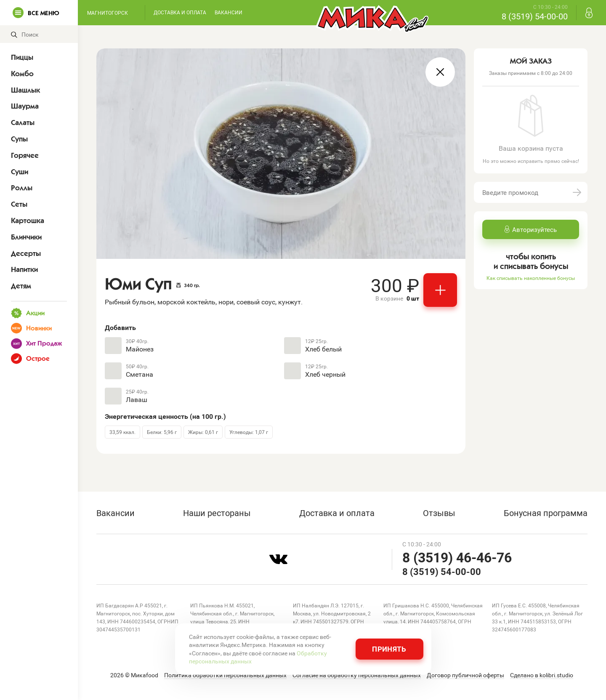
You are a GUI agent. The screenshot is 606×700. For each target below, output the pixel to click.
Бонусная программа (546, 513)
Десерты (26, 253)
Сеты (19, 204)
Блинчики (26, 237)
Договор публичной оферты (465, 675)
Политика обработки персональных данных (225, 675)
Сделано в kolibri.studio (542, 675)
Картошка (28, 221)
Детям (21, 286)
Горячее (25, 155)
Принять (389, 649)
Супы (19, 139)
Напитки (24, 269)
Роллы (22, 188)
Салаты (23, 122)
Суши (20, 172)
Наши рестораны (217, 513)
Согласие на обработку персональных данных (357, 675)
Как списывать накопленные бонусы (531, 278)
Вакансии (229, 12)
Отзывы (439, 513)
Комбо (22, 74)
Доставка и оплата (180, 12)
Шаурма (25, 106)
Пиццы (22, 57)
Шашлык (25, 90)
